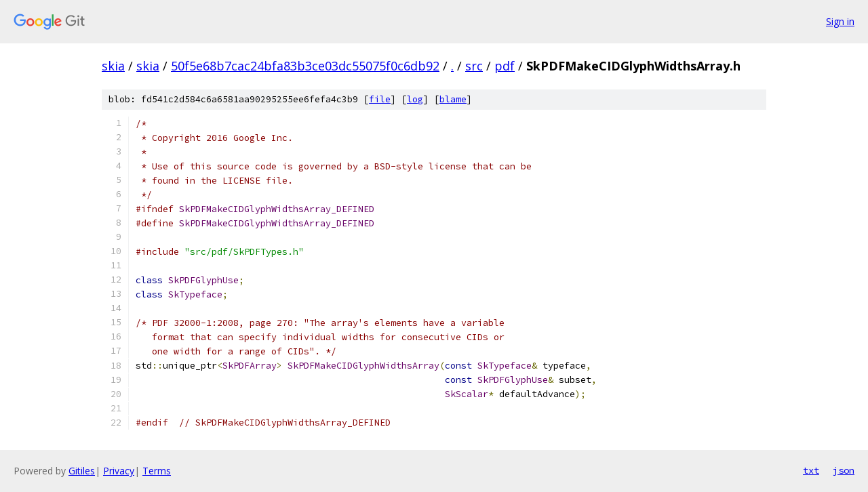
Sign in (840, 21)
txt (811, 470)
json (844, 470)
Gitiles (82, 471)
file (380, 99)
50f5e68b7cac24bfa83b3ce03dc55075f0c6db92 (305, 66)
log (415, 99)
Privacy (119, 471)
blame (453, 99)
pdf (505, 66)
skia (113, 66)
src (474, 66)
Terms (157, 471)
